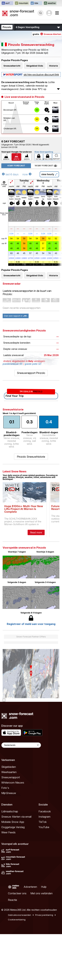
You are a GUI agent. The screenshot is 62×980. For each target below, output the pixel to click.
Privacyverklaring (44, 915)
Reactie (12, 900)
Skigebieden (9, 767)
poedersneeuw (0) (13, 364)
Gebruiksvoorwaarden (20, 915)
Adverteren (30, 887)
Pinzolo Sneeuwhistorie (31, 457)
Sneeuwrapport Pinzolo (31, 373)
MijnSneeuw (9, 793)
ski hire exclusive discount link (31, 75)
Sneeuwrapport (11, 777)
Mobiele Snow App (13, 822)
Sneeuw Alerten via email (16, 817)
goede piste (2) (33, 364)
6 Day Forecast (16, 166)
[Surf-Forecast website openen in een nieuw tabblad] (7, 3)
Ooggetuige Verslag (13, 827)
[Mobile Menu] (57, 13)
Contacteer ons (17, 893)
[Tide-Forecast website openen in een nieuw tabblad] (36, 3)
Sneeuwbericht (12, 66)
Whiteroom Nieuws (13, 783)
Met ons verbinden (41, 893)
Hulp (44, 887)
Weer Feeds (8, 832)
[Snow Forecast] (18, 13)
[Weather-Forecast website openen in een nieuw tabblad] (50, 3)
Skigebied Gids (35, 66)
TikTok (43, 822)
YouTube (44, 827)
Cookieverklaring (17, 920)
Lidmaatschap (10, 811)
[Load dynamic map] (4, 700)
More (4, 215)
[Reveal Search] (41, 13)
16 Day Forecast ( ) (46, 166)
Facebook (45, 811)
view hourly (49, 174)
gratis (47, 34)
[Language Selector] (21, 745)
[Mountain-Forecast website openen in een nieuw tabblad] (22, 3)
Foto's (5, 788)
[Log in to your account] (49, 13)
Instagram (44, 817)
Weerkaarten (9, 772)
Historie (53, 66)
